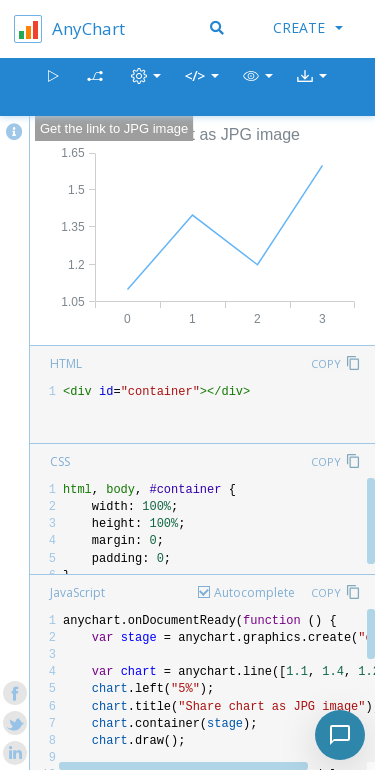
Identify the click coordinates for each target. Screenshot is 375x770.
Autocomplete (254, 592)
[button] (258, 87)
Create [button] (308, 27)
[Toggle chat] (340, 735)
